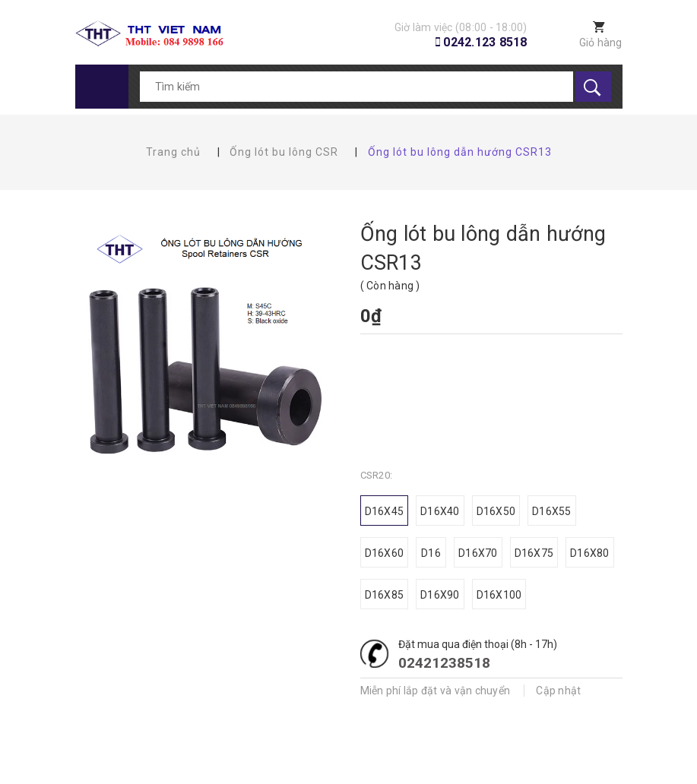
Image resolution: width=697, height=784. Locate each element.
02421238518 (444, 663)
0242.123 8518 (485, 42)
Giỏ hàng (601, 43)
